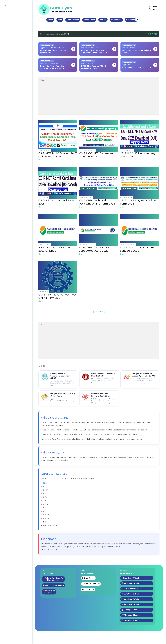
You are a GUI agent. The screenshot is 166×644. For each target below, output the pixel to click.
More (99, 312)
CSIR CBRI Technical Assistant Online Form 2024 (97, 202)
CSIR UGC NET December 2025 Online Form (96, 155)
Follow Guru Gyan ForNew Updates (53, 579)
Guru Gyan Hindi (129, 610)
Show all (153, 34)
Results (103, 20)
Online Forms (73, 20)
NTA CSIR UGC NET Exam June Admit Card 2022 (96, 249)
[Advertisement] (99, 98)
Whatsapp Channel (131, 615)
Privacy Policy (88, 578)
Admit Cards (89, 20)
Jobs (60, 20)
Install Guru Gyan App (53, 585)
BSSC (46, 487)
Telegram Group (130, 620)
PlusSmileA (49, 592)
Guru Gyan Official (130, 578)
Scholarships (132, 20)
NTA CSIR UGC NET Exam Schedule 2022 (137, 249)
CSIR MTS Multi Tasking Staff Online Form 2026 (57, 155)
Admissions (116, 20)
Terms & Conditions (91, 584)
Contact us (88, 589)
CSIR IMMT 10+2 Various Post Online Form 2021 (57, 296)
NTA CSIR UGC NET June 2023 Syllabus (55, 249)
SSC (45, 483)
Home (50, 20)
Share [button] (41, 160)
